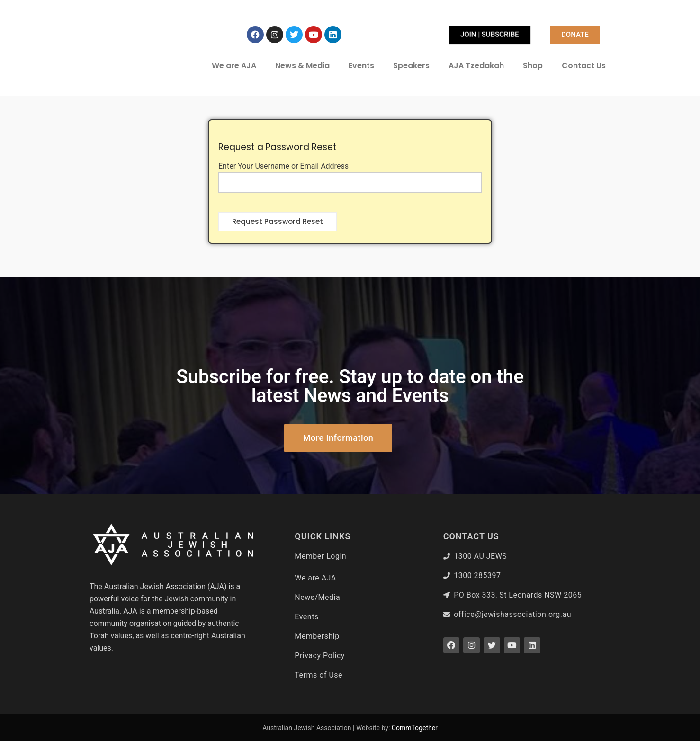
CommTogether (415, 728)
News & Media (302, 66)
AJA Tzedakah (476, 66)
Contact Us (584, 66)
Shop (533, 66)
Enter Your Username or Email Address (283, 166)
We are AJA (234, 66)
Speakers (411, 66)
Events (361, 66)
